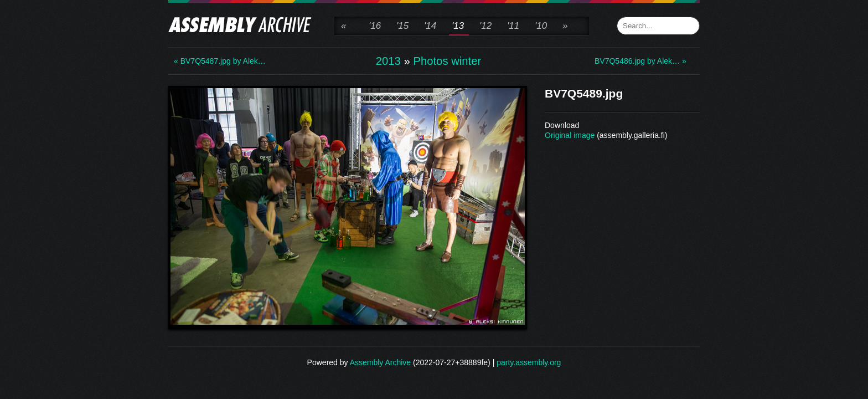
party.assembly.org (529, 362)
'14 (430, 26)
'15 (402, 26)
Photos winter (447, 61)
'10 (541, 26)
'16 (375, 26)
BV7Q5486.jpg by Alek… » (639, 61)
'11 (513, 26)
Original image (570, 135)
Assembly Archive (380, 362)
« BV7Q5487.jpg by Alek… (218, 61)
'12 (485, 26)
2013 (388, 61)
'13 (458, 26)
